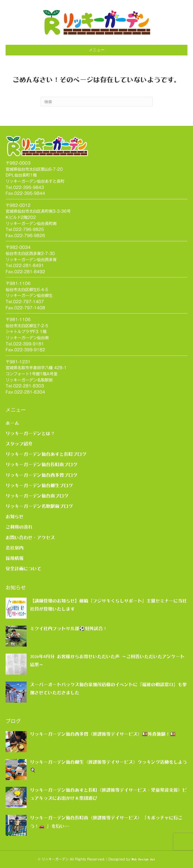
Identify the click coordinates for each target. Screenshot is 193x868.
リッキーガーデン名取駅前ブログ (39, 506)
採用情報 (15, 558)
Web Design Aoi (143, 859)
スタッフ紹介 (19, 444)
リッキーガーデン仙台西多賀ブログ (41, 475)
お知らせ (15, 516)
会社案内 (15, 548)
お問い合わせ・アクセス (30, 537)
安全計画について (24, 568)
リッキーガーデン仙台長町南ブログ (41, 464)
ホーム (12, 423)
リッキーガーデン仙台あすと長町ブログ (46, 454)
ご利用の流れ (19, 527)
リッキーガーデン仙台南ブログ (37, 496)
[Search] (97, 102)
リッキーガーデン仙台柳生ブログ (39, 485)
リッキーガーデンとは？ (30, 433)
